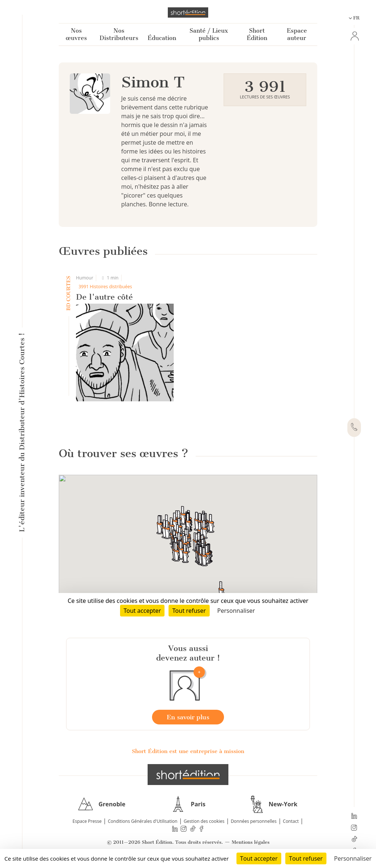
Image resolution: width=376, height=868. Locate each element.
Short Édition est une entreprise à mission (188, 751)
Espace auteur (297, 34)
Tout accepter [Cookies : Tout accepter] (259, 858)
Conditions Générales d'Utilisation (143, 821)
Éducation (162, 38)
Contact (291, 821)
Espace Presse (87, 821)
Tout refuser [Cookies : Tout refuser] (306, 858)
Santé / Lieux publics (209, 34)
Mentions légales (251, 842)
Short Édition (257, 34)
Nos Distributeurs (119, 34)
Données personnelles (254, 821)
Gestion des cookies (204, 821)
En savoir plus (188, 717)
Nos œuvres (76, 34)
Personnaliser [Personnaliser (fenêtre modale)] (353, 858)
